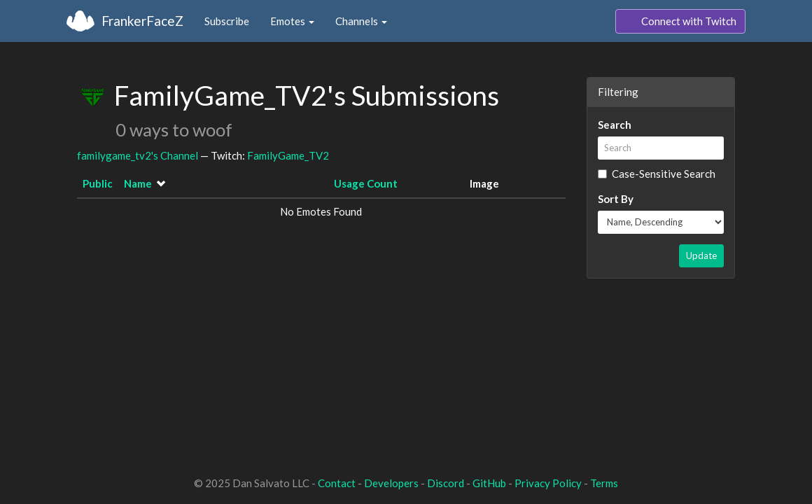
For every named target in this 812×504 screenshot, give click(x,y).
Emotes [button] (292, 21)
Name (138, 183)
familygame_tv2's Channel (138, 155)
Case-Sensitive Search (657, 174)
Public (98, 183)
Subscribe (227, 21)
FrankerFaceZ (142, 21)
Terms (604, 483)
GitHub (489, 483)
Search (615, 125)
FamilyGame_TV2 (288, 155)
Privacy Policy (548, 483)
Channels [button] (361, 21)
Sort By (616, 199)
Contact (337, 483)
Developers (391, 483)
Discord (446, 483)
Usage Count (366, 183)
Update (701, 255)
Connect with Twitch (680, 22)
